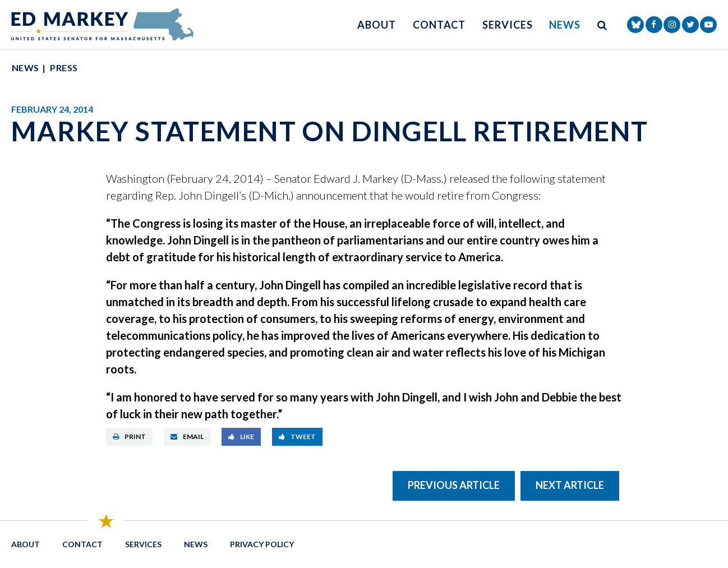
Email (187, 437)
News (565, 25)
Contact (439, 25)
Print (129, 437)
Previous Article (454, 485)
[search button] (602, 24)
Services (507, 25)
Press (64, 68)
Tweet (297, 437)
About (377, 25)
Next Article (570, 485)
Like (241, 437)
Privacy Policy (262, 544)
